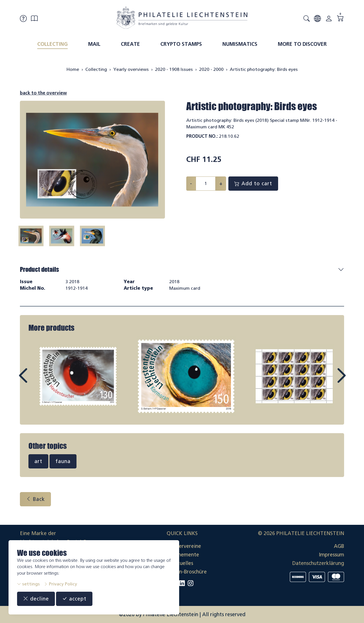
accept (74, 599)
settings (28, 584)
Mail (94, 44)
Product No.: (202, 136)
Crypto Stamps (181, 44)
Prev (36, 381)
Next (328, 381)
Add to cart (253, 184)
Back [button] (35, 499)
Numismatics (240, 44)
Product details (39, 269)
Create (130, 44)
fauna (63, 461)
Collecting (52, 44)
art (38, 461)
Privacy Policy (60, 584)
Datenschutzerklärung (318, 563)
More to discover (302, 44)
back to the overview (43, 93)
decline (36, 599)
